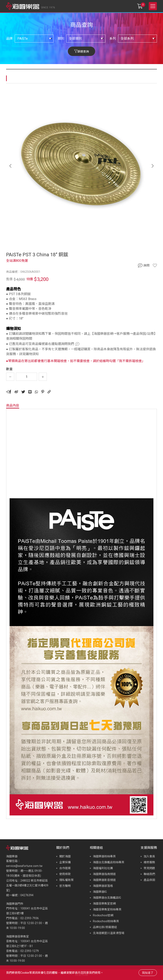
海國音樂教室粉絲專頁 (107, 909)
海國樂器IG (100, 892)
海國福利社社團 (103, 868)
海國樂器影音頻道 (104, 880)
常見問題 (149, 868)
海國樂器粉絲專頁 (104, 856)
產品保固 (149, 880)
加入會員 (149, 856)
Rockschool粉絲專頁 (106, 921)
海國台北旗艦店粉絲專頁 (109, 862)
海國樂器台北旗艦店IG (107, 898)
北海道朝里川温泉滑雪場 (109, 933)
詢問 (146, 265)
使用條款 (65, 874)
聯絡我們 (149, 874)
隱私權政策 (66, 880)
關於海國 (65, 856)
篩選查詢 (83, 51)
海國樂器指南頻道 (104, 874)
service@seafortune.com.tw (24, 866)
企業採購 (65, 862)
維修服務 (149, 862)
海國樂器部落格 (103, 886)
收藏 (155, 265)
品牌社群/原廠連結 (105, 927)
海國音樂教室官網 (104, 904)
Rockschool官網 (103, 915)
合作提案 (65, 868)
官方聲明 (65, 886)
